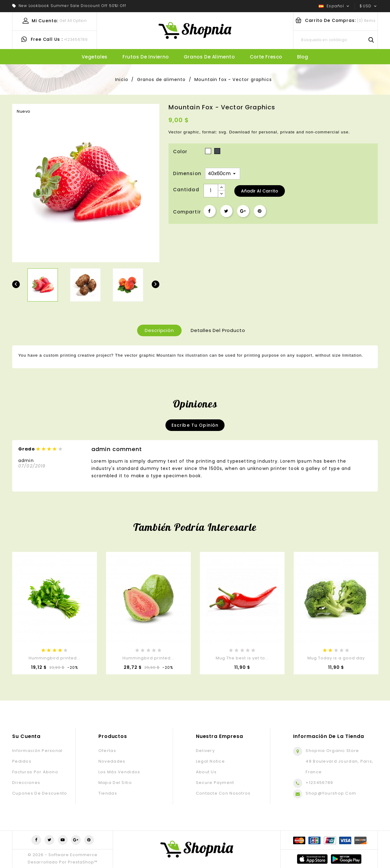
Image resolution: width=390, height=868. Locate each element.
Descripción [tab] (159, 330)
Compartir (210, 211)
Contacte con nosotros (223, 793)
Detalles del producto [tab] (218, 330)
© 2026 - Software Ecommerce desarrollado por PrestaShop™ (63, 858)
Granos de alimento (209, 57)
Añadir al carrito (260, 191)
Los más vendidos (119, 772)
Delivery (205, 751)
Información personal (37, 751)
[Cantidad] (211, 191)
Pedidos (22, 761)
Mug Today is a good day (336, 658)
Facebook (36, 840)
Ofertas (107, 751)
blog (303, 57)
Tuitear (226, 211)
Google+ (243, 211)
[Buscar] (335, 40)
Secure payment (215, 783)
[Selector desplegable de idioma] (335, 6)
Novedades (112, 761)
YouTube (63, 840)
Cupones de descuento (40, 793)
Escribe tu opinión (195, 425)
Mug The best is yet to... (242, 658)
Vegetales (94, 57)
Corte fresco (266, 57)
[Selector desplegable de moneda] (369, 6)
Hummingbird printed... (55, 658)
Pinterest (260, 211)
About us (206, 772)
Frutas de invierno (146, 57)
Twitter (49, 840)
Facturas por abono (35, 772)
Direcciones (26, 783)
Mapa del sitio (115, 783)
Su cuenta (26, 736)
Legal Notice (210, 761)
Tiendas (108, 793)
